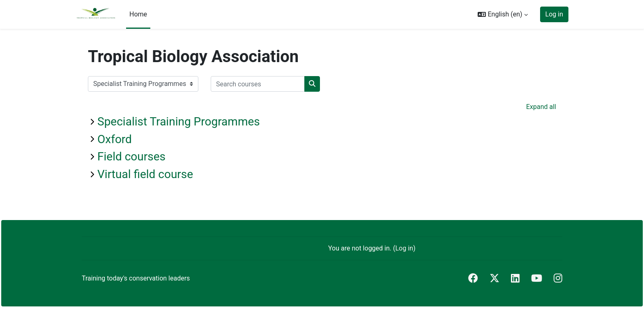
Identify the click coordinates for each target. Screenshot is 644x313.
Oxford (115, 139)
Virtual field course (145, 174)
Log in (554, 14)
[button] (503, 14)
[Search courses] (258, 84)
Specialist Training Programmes (179, 122)
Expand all (541, 107)
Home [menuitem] (138, 14)
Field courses (131, 156)
